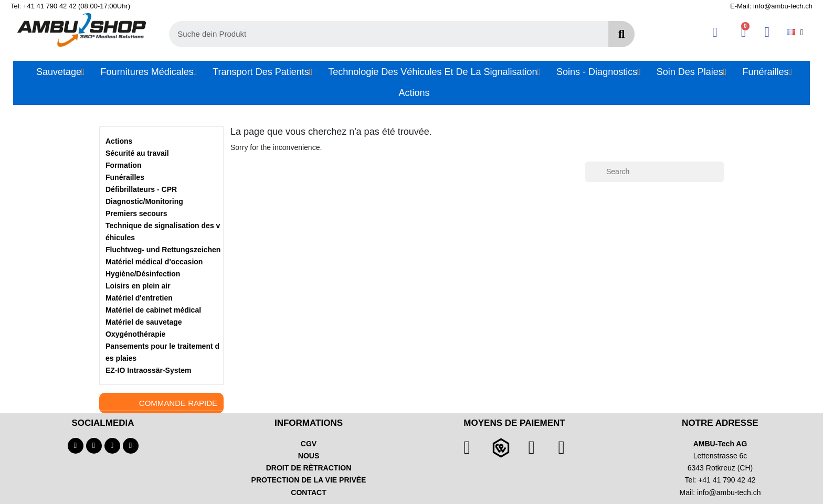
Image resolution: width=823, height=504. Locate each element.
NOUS (309, 456)
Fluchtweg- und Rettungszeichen (163, 250)
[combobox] (383, 34)
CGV (309, 444)
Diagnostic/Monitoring (144, 201)
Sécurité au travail (137, 153)
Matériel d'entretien (139, 298)
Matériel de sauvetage (144, 322)
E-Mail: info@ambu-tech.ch (771, 6)
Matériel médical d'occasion (154, 262)
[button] (743, 32)
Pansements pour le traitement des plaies (162, 352)
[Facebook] (76, 446)
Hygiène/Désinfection (143, 274)
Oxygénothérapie (135, 334)
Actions (119, 141)
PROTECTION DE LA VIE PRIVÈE (309, 480)
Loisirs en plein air (138, 286)
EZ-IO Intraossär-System (148, 370)
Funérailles (125, 177)
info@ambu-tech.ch (729, 492)
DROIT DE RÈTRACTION (309, 468)
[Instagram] (112, 446)
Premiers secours (136, 213)
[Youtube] (94, 446)
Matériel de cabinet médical (153, 310)
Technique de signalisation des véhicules (163, 232)
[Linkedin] (131, 446)
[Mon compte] (715, 32)
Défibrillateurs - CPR (141, 189)
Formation (123, 165)
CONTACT (308, 492)
